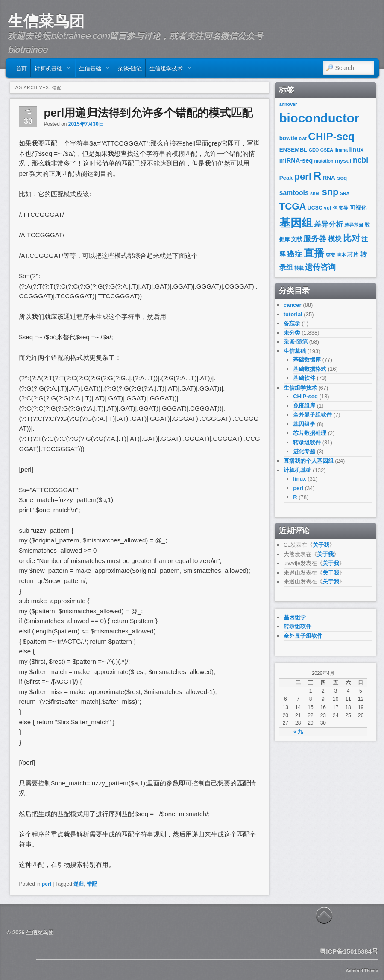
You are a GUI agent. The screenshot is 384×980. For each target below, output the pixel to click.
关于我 (321, 545)
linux (356, 149)
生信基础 (92, 70)
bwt (303, 138)
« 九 (298, 732)
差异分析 (328, 224)
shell (315, 193)
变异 (343, 208)
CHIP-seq (331, 136)
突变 (331, 255)
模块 (335, 239)
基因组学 (304, 424)
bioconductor (319, 118)
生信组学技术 (169, 70)
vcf (328, 208)
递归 (79, 884)
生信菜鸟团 (46, 21)
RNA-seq (335, 178)
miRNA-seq (296, 160)
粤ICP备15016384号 (349, 951)
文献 (296, 239)
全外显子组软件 (312, 415)
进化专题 (304, 451)
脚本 (341, 255)
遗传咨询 (320, 267)
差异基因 (354, 225)
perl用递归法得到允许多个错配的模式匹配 (148, 113)
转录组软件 (307, 442)
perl (47, 884)
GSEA (327, 150)
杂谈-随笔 (130, 68)
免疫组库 (304, 406)
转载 (299, 268)
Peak (286, 178)
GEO (314, 150)
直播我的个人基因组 (309, 461)
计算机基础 (51, 70)
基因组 (296, 223)
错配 (92, 884)
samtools (294, 193)
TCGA (293, 206)
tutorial (293, 314)
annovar (288, 104)
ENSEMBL (293, 150)
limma (341, 150)
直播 (314, 253)
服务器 (315, 238)
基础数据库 (307, 360)
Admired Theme (362, 971)
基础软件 (304, 378)
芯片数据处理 (310, 433)
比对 (352, 238)
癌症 (295, 254)
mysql (343, 161)
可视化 (358, 208)
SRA (345, 193)
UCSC (315, 208)
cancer (293, 305)
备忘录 (292, 323)
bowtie (289, 138)
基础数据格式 (310, 369)
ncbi (361, 160)
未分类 (292, 333)
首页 (21, 68)
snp (330, 192)
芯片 (353, 255)
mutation (324, 161)
